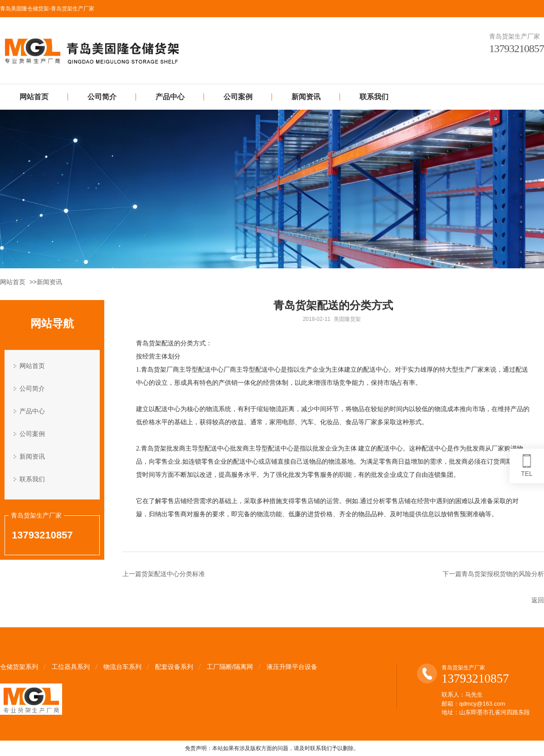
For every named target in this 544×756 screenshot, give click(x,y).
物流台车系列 (122, 667)
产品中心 (170, 97)
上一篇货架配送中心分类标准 (164, 574)
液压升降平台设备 (292, 667)
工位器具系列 (71, 667)
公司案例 (238, 97)
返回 (538, 600)
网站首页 (34, 97)
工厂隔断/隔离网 (230, 667)
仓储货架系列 (19, 667)
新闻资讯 (306, 97)
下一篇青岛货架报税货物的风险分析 (493, 574)
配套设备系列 (174, 667)
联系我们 (374, 97)
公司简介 (102, 97)
